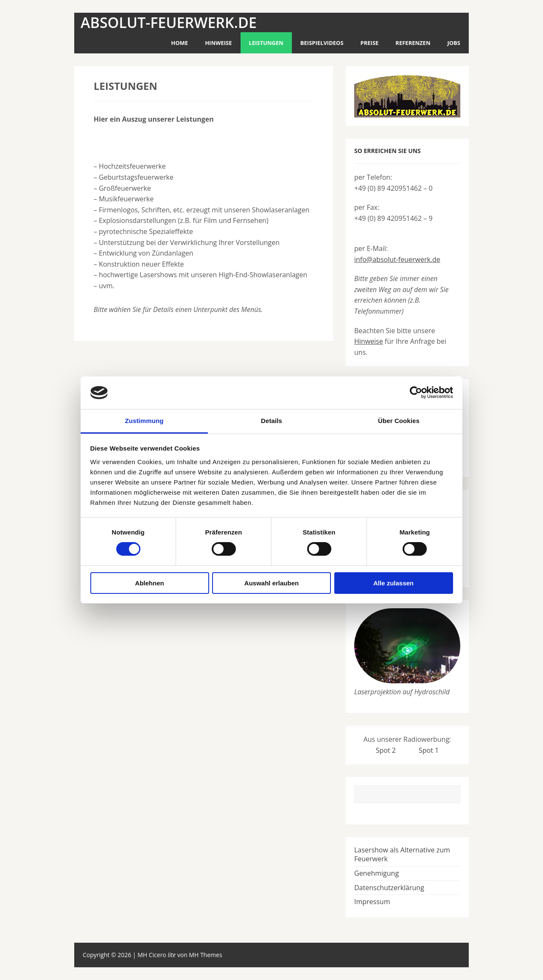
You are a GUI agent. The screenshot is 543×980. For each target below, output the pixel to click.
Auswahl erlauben (271, 583)
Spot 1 (429, 750)
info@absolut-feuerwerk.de (397, 259)
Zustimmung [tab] (144, 421)
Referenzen (413, 43)
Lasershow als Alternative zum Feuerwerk (402, 854)
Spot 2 (386, 750)
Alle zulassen (393, 583)
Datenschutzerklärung (389, 888)
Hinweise (218, 43)
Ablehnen (149, 583)
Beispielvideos (322, 43)
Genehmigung (376, 873)
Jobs (454, 43)
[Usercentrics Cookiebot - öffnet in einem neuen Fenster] (416, 393)
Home (179, 43)
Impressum (372, 902)
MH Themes (205, 955)
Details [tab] (271, 421)
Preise (370, 43)
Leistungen (266, 43)
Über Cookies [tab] (399, 421)
